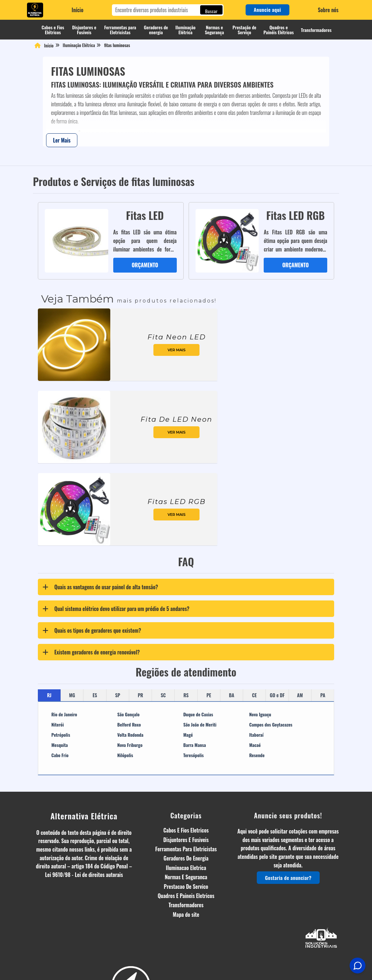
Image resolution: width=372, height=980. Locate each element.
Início (78, 10)
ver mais (177, 342)
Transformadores (316, 30)
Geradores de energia (156, 30)
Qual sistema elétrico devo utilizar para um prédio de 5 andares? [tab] (114, 601)
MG (72, 687)
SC (163, 687)
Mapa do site (186, 906)
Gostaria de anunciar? (288, 870)
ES (95, 687)
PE (209, 687)
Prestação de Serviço (244, 30)
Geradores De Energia (186, 850)
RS (186, 687)
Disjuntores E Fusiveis (186, 832)
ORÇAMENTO (140, 257)
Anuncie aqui (267, 10)
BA (232, 687)
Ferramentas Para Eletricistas (186, 841)
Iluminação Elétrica (186, 30)
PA (323, 687)
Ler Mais (62, 140)
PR (140, 687)
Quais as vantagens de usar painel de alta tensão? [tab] (99, 579)
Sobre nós (328, 10)
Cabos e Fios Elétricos (53, 30)
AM (300, 687)
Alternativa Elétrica (84, 808)
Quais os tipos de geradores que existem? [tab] (90, 622)
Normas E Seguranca (186, 869)
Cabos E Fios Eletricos (186, 822)
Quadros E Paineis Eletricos (186, 887)
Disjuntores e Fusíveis (84, 30)
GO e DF (277, 687)
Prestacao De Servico (186, 878)
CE (254, 687)
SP (118, 687)
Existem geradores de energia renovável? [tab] (90, 644)
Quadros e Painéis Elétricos (279, 30)
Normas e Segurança (214, 30)
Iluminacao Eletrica (186, 860)
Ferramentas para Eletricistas (120, 30)
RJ (49, 687)
